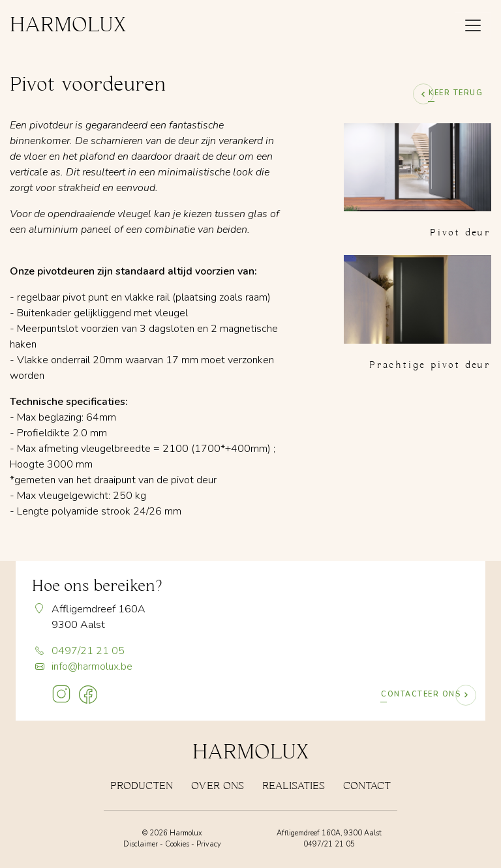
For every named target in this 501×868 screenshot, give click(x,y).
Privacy (209, 844)
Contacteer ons (421, 694)
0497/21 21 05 (88, 651)
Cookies (177, 844)
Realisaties (294, 786)
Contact (367, 786)
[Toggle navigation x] (473, 25)
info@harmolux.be (92, 666)
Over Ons (218, 786)
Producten (142, 786)
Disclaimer (141, 844)
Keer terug (456, 93)
